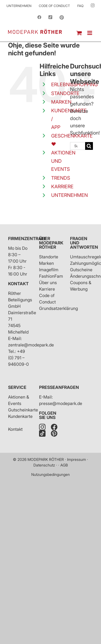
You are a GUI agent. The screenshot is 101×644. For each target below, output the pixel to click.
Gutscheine (81, 270)
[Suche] (89, 146)
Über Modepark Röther (51, 243)
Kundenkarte (20, 416)
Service (17, 387)
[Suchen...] (78, 146)
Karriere (47, 289)
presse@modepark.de (61, 403)
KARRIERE (62, 187)
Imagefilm (49, 270)
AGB (64, 465)
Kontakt (18, 284)
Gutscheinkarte (23, 410)
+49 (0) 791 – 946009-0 (18, 358)
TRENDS (61, 178)
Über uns (48, 283)
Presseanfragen (59, 387)
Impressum (76, 459)
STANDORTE (65, 93)
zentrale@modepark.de (31, 345)
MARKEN (61, 102)
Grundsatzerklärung (58, 308)
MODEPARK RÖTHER (46, 459)
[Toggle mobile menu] (90, 33)
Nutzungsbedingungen (50, 474)
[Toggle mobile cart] (79, 33)
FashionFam (51, 276)
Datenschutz (44, 465)
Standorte (49, 257)
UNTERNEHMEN (69, 195)
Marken (46, 263)
